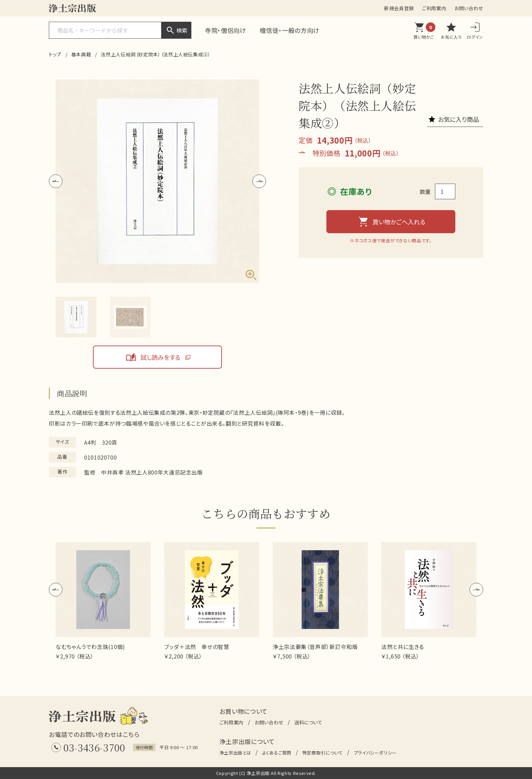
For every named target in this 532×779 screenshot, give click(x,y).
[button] (56, 181)
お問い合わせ (469, 8)
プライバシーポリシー (375, 753)
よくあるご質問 (277, 753)
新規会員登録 (399, 8)
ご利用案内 (434, 8)
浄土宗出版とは (235, 753)
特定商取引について (323, 753)
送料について (308, 722)
